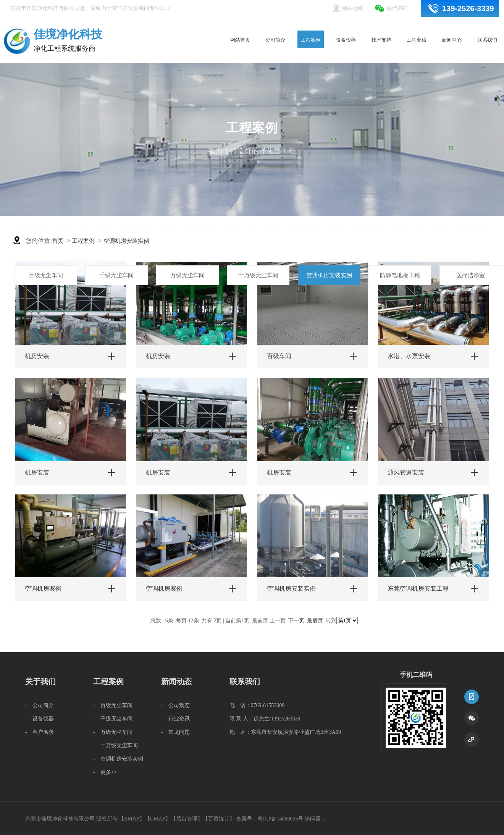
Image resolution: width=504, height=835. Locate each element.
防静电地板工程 (400, 275)
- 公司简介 (40, 705)
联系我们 (487, 26)
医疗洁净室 (471, 275)
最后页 (315, 621)
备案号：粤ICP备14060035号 (270, 819)
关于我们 (40, 682)
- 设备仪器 (40, 719)
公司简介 (275, 26)
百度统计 (219, 819)
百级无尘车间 (46, 275)
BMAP (132, 819)
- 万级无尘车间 (113, 732)
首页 (58, 241)
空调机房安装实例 (329, 275)
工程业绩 (417, 26)
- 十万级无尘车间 (115, 745)
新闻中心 (452, 26)
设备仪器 (346, 26)
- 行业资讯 (175, 719)
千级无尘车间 (116, 275)
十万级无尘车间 (258, 275)
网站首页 (240, 26)
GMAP (158, 819)
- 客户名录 (40, 732)
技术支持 (381, 26)
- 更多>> (105, 772)
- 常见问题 (175, 732)
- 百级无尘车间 (113, 705)
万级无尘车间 (187, 275)
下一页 (296, 621)
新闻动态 (176, 682)
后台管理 (187, 819)
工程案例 (311, 26)
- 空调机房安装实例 (118, 759)
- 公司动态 (175, 705)
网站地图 (353, 8)
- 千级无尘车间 (113, 719)
